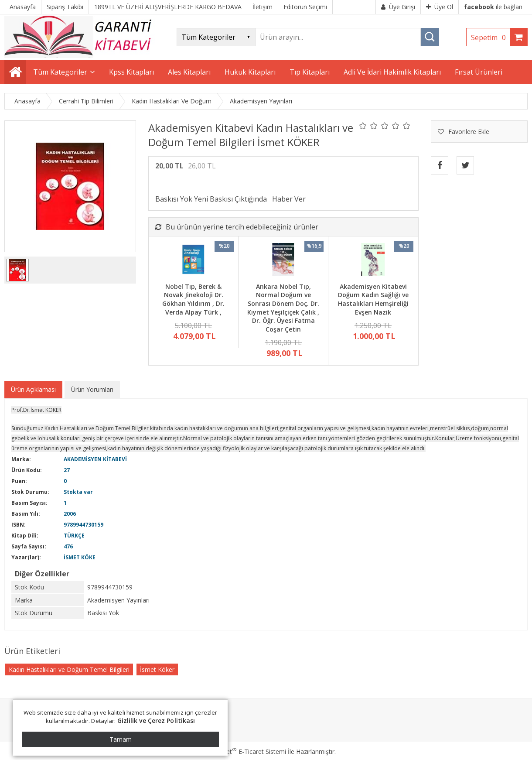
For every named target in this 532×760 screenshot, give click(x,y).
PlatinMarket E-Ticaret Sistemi (241, 751)
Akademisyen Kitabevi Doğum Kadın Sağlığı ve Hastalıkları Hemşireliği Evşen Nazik (373, 299)
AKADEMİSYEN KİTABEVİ (95, 459)
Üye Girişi (398, 7)
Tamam (121, 739)
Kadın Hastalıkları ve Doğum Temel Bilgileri (69, 669)
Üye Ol (440, 7)
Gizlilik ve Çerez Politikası (156, 721)
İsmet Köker (157, 669)
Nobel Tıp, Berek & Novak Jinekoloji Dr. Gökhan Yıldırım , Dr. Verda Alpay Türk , (193, 299)
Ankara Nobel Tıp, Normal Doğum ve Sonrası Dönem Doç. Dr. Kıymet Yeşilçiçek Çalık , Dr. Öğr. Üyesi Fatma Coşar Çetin (283, 308)
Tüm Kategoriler (60, 72)
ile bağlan (493, 7)
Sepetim (491, 38)
